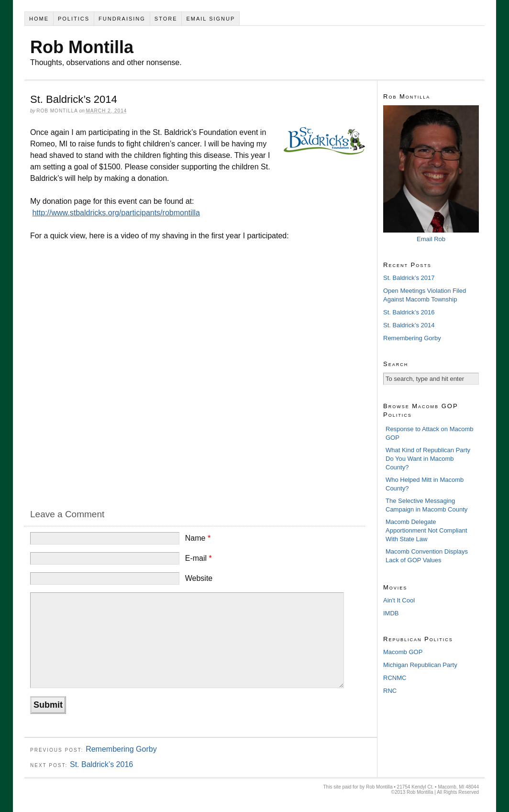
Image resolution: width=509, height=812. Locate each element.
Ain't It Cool (399, 600)
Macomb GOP (403, 652)
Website (199, 578)
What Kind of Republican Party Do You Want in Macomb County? (428, 459)
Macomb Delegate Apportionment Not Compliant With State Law (426, 530)
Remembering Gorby (121, 749)
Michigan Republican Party (420, 665)
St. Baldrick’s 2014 (409, 325)
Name (198, 538)
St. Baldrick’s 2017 (409, 278)
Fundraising (122, 19)
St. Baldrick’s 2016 (101, 764)
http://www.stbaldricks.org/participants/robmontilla (116, 213)
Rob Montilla (82, 47)
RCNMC (395, 678)
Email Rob (431, 239)
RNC (390, 691)
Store (166, 19)
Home (39, 19)
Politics (74, 19)
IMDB (391, 613)
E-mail (199, 558)
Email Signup (210, 19)
